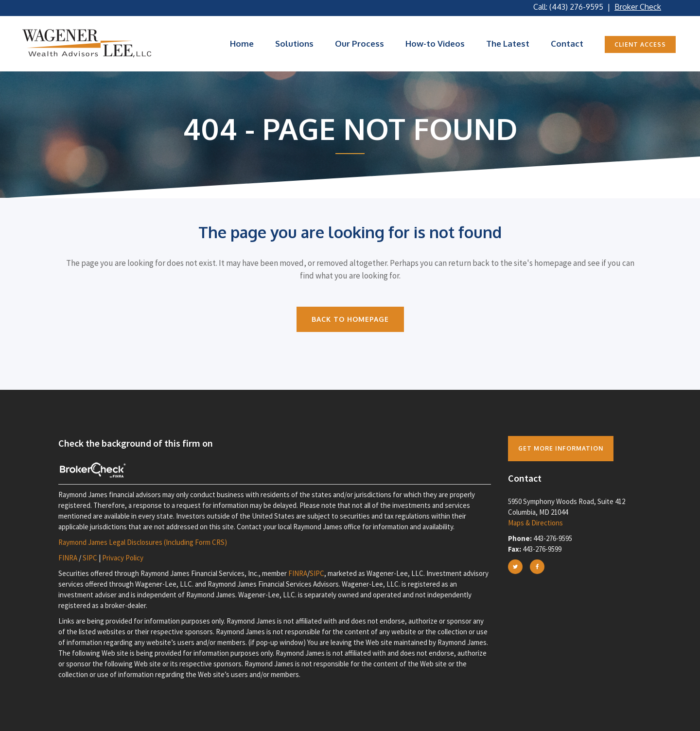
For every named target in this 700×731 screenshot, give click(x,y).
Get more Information (561, 448)
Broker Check (638, 7)
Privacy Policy (123, 558)
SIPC (90, 558)
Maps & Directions (535, 523)
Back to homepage (350, 319)
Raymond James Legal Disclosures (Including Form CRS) (143, 542)
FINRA (68, 558)
